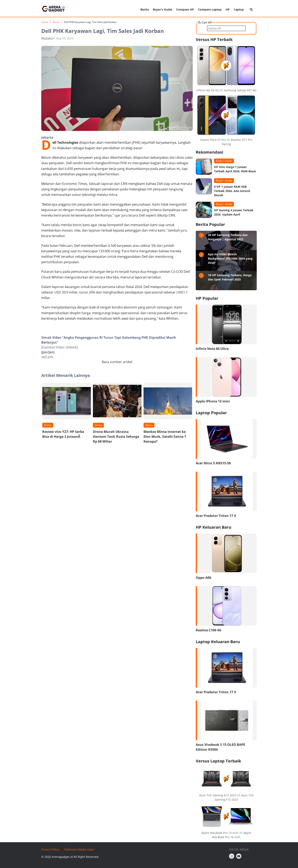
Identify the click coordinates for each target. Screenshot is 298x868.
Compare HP (185, 9)
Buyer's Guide (163, 9)
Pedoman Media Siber (79, 849)
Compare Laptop (210, 9)
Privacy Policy (50, 849)
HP (228, 9)
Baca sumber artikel (117, 362)
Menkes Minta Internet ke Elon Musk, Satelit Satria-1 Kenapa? (165, 437)
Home (45, 22)
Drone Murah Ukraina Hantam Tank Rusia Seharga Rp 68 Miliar (116, 437)
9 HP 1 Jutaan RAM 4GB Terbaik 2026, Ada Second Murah (232, 191)
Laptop (239, 9)
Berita (145, 9)
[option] (67, 412)
